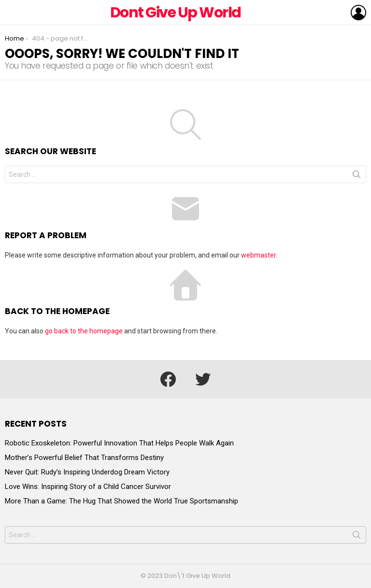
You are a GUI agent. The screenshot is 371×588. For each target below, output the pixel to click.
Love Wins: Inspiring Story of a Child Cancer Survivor (88, 487)
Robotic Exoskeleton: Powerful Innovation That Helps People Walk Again (119, 443)
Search (357, 176)
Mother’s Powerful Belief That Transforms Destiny (84, 458)
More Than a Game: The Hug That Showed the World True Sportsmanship (121, 501)
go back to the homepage (84, 331)
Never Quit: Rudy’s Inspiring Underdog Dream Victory (87, 472)
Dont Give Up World (176, 13)
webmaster (258, 255)
